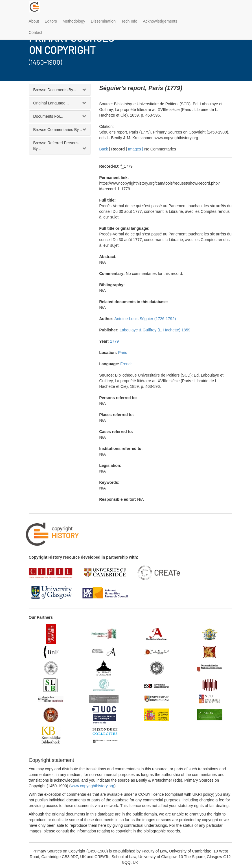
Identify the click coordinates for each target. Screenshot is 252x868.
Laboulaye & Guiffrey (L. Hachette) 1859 (155, 330)
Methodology (74, 21)
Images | (136, 149)
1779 (114, 341)
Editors (51, 21)
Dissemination (103, 21)
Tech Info (129, 21)
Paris (122, 353)
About (34, 21)
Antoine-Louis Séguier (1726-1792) (145, 319)
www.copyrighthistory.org (92, 786)
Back (104, 149)
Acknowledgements (160, 21)
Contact (36, 32)
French (126, 364)
